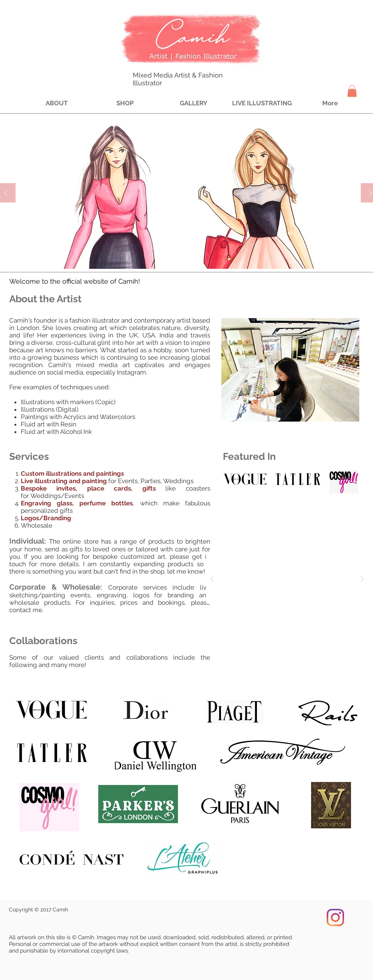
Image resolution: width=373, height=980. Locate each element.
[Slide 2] (184, 257)
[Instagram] (335, 918)
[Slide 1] (176, 257)
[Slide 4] (201, 257)
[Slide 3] (193, 257)
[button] (352, 91)
